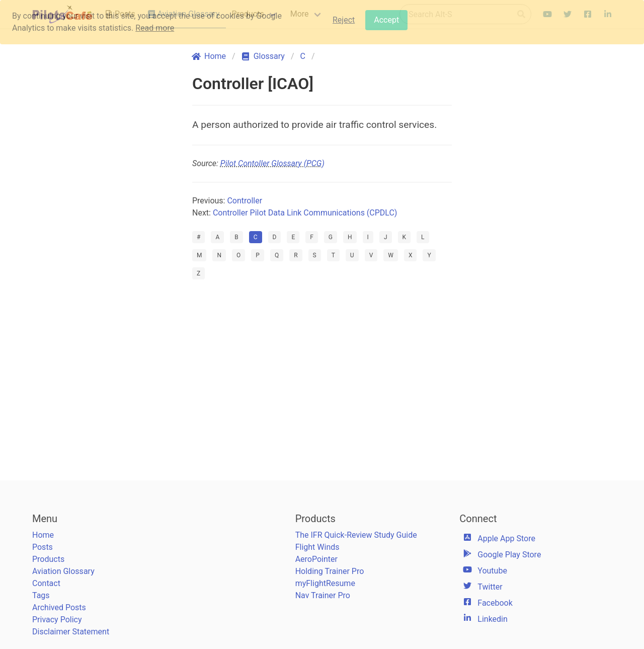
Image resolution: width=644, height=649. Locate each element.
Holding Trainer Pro (330, 571)
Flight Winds (317, 547)
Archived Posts (59, 607)
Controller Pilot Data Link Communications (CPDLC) (305, 213)
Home (43, 535)
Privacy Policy (57, 620)
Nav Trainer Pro (323, 595)
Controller (245, 201)
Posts (43, 547)
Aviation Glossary (63, 571)
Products (48, 559)
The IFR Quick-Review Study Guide (356, 535)
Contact (46, 583)
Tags (41, 595)
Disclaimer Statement (71, 632)
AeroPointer (316, 559)
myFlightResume (325, 583)
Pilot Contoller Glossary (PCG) (272, 163)
